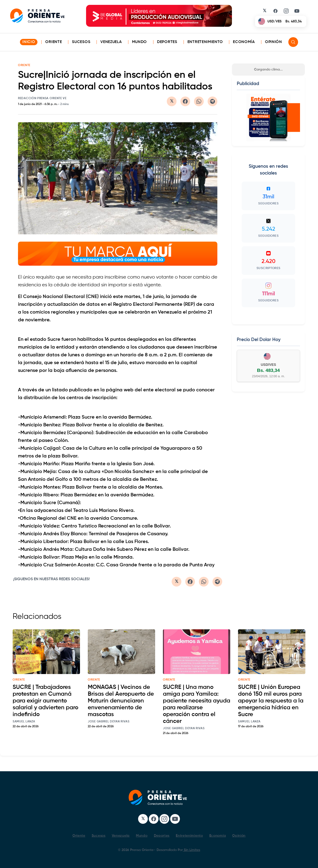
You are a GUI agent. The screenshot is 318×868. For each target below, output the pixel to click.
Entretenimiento (205, 42)
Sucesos (81, 42)
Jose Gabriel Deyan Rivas (109, 722)
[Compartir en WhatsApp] (199, 101)
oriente (19, 680)
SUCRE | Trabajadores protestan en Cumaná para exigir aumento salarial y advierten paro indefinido (45, 701)
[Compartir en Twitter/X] (172, 101)
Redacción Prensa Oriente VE (42, 98)
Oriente (53, 42)
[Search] (293, 42)
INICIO (29, 42)
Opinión (274, 42)
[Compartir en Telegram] (212, 101)
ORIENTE (24, 65)
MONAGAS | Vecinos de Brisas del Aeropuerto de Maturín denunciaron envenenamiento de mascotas (121, 701)
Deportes (167, 42)
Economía (244, 42)
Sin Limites (191, 850)
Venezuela (111, 42)
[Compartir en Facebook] (185, 101)
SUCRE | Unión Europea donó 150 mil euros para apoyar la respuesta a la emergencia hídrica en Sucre (271, 701)
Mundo (140, 42)
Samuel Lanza (24, 722)
